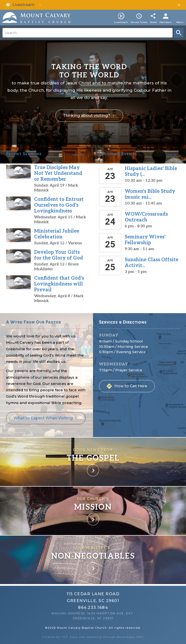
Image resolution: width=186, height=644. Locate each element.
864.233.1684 (93, 607)
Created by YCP (55, 637)
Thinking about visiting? (87, 116)
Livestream (121, 22)
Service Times (139, 22)
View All (78, 155)
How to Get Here (131, 386)
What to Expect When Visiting (43, 418)
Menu (180, 22)
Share (153, 22)
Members (166, 22)
